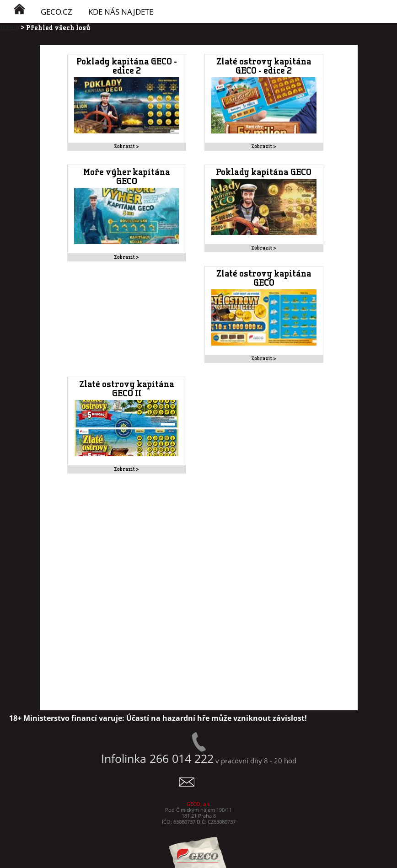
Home (10, 27)
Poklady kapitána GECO (264, 172)
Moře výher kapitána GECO (127, 177)
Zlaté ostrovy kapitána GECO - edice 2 (264, 66)
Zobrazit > (126, 146)
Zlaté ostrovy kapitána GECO (264, 278)
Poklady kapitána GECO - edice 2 (127, 66)
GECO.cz (56, 12)
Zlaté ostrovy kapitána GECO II (127, 389)
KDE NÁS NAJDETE (121, 12)
